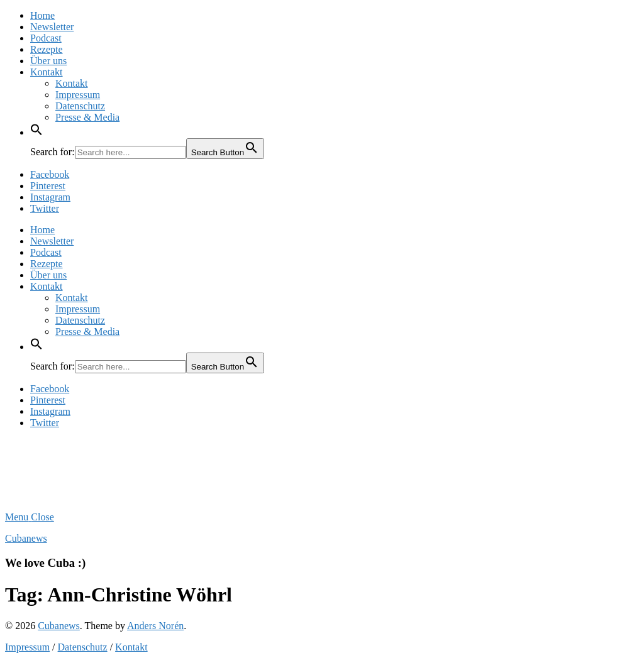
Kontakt (47, 72)
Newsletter (52, 27)
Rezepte (47, 49)
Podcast (46, 38)
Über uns (48, 61)
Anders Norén (155, 626)
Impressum (78, 95)
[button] (36, 132)
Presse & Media (87, 117)
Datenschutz (80, 106)
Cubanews (26, 538)
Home (42, 15)
